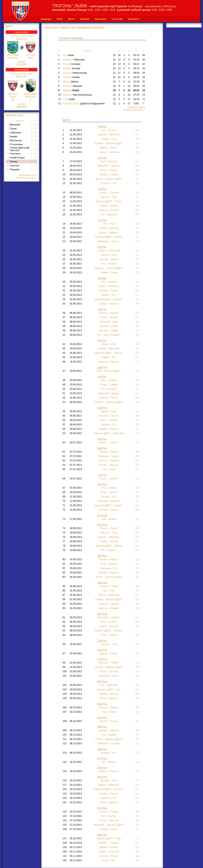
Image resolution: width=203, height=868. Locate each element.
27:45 (136, 95)
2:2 (137, 241)
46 (144, 60)
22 (114, 55)
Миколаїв (15, 125)
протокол (22, 64)
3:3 (137, 856)
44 (144, 64)
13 (119, 64)
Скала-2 (73, 86)
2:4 (137, 559)
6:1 (137, 130)
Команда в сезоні (134, 110)
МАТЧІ (9, 26)
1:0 (137, 255)
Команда (46, 19)
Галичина (15, 154)
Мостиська (16, 140)
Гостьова (117, 19)
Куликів (72, 68)
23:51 (136, 90)
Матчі (71, 19)
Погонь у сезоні (27, 178)
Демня (71, 82)
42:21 (136, 64)
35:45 (136, 86)
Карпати (77, 95)
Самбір (71, 77)
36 (144, 77)
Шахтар (75, 73)
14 (119, 60)
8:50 (136, 103)
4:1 (137, 192)
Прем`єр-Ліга (14, 115)
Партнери (100, 19)
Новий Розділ (17, 158)
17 (129, 99)
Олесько (14, 165)
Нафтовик (15, 132)
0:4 (137, 465)
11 (7, 165)
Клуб (60, 19)
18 (119, 55)
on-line (22, 61)
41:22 (136, 60)
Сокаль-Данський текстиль (19, 149)
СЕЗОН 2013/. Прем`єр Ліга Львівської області (74, 28)
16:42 (136, 99)
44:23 (136, 68)
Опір (69, 99)
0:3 (137, 384)
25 (144, 82)
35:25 (136, 77)
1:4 (137, 671)
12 (7, 169)
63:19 (136, 55)
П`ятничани (16, 144)
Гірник (13, 129)
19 (144, 95)
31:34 (136, 82)
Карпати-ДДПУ (84, 103)
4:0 (137, 170)
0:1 (137, 290)
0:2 (137, 353)
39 (144, 73)
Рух (68, 55)
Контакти (134, 19)
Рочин (72, 64)
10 (7, 161)
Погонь (14, 161)
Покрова (14, 169)
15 (129, 95)
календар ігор (27, 175)
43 (144, 68)
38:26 (136, 73)
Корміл (14, 136)
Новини (85, 19)
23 (144, 90)
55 (144, 55)
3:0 (137, 416)
